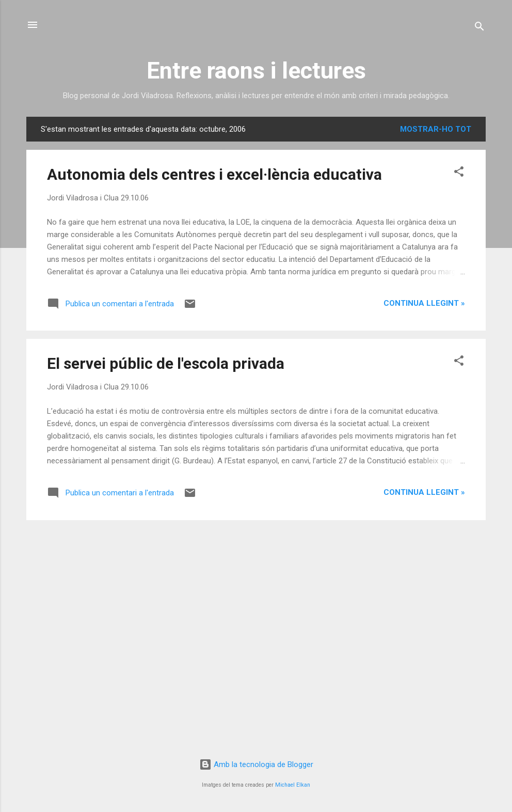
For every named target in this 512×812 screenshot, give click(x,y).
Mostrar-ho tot (436, 129)
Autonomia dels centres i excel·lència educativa (214, 174)
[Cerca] (479, 28)
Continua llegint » (424, 303)
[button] (459, 173)
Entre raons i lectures (256, 71)
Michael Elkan (293, 785)
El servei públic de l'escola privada (166, 363)
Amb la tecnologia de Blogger (256, 764)
